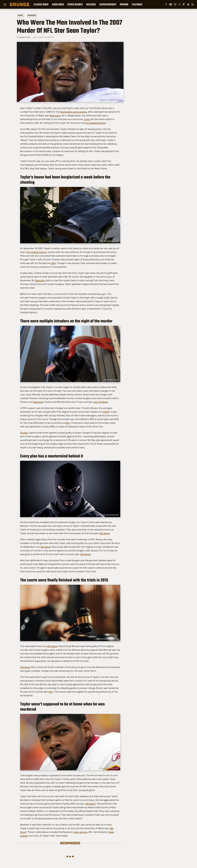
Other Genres (75, 4)
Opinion (124, 4)
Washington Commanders (74, 112)
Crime (20, 15)
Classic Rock (41, 4)
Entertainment (108, 4)
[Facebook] (166, 4)
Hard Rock (58, 4)
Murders (32, 15)
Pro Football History (95, 123)
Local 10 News (100, 402)
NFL (68, 423)
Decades (91, 4)
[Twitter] (179, 4)
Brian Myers (25, 37)
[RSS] (193, 4)
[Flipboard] (184, 4)
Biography (55, 115)
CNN (53, 263)
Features (137, 4)
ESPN (106, 412)
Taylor (87, 119)
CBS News (104, 533)
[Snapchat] (188, 4)
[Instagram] (175, 4)
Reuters (24, 433)
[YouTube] (171, 4)
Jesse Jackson (80, 832)
